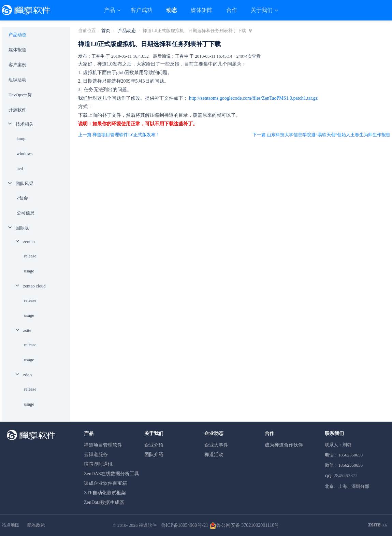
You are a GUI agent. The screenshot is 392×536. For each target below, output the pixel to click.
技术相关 (25, 124)
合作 (232, 10)
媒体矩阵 (202, 10)
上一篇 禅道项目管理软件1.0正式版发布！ (119, 135)
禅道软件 (148, 525)
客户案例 (17, 65)
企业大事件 (216, 445)
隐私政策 (36, 525)
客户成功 (142, 10)
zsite (27, 330)
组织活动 (17, 80)
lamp (21, 138)
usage (29, 271)
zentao (29, 242)
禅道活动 (214, 455)
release (30, 256)
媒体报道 (17, 50)
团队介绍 (154, 455)
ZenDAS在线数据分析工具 (112, 474)
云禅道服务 (96, 455)
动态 (172, 10)
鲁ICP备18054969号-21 (185, 525)
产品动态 (127, 31)
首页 (106, 31)
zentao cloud (34, 286)
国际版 (22, 228)
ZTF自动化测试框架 (105, 493)
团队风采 (25, 184)
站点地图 (11, 525)
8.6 (378, 525)
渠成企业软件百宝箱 (105, 483)
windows (25, 153)
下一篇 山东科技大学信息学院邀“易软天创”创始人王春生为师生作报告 (322, 135)
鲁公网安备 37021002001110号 (244, 525)
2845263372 (346, 476)
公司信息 (26, 213)
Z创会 (23, 198)
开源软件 (17, 110)
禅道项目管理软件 (103, 445)
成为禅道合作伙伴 (284, 445)
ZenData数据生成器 (104, 502)
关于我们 (262, 10)
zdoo (27, 375)
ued (20, 168)
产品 (110, 10)
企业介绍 (154, 445)
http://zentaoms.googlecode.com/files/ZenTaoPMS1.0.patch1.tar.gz (253, 98)
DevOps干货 (20, 95)
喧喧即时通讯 (98, 464)
